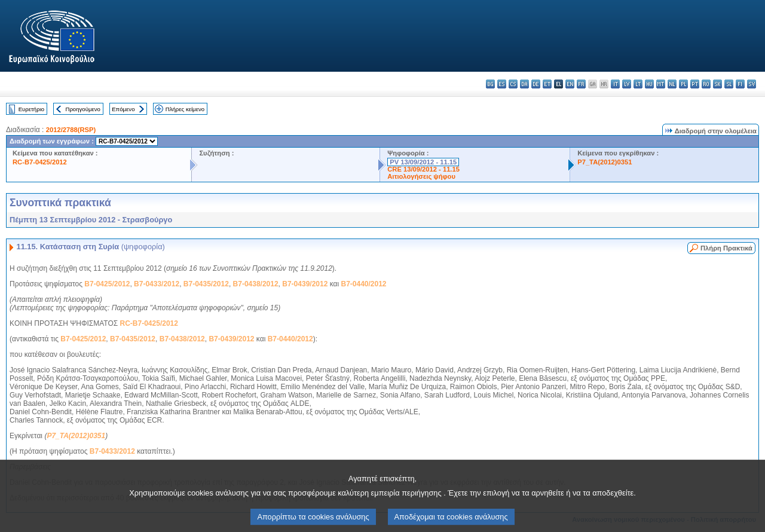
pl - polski (683, 84)
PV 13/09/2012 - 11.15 (423, 162)
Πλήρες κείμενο (185, 109)
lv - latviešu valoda (627, 84)
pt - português (695, 84)
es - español (502, 84)
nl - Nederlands (672, 84)
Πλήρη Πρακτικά (726, 248)
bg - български (490, 84)
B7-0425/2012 (107, 284)
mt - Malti (661, 84)
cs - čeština (513, 84)
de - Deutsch (536, 84)
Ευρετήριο (31, 109)
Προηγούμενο (82, 109)
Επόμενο (123, 109)
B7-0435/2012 (206, 284)
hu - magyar (649, 84)
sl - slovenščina (729, 84)
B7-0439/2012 (305, 284)
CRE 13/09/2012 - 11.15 (423, 169)
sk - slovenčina (717, 84)
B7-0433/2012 (157, 284)
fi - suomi (740, 84)
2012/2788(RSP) (71, 130)
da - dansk (524, 84)
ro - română (706, 84)
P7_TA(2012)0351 (605, 162)
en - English (570, 84)
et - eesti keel (547, 84)
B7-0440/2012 (363, 284)
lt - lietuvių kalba (638, 84)
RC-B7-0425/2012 (40, 162)
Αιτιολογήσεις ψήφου (421, 176)
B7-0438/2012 (256, 284)
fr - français (581, 84)
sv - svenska (752, 84)
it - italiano (615, 84)
